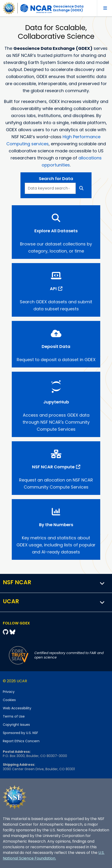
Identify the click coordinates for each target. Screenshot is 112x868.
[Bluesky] (12, 632)
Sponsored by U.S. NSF (20, 733)
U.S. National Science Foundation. (54, 855)
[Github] (6, 632)
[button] (102, 583)
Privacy (9, 692)
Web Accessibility (17, 708)
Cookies (9, 700)
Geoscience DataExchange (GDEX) (68, 8)
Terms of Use (14, 716)
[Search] (82, 188)
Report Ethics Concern (21, 741)
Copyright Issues (16, 725)
